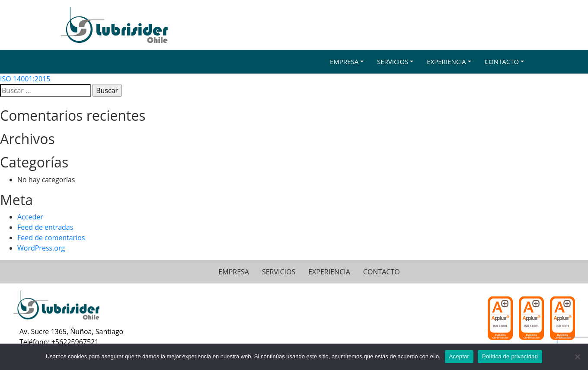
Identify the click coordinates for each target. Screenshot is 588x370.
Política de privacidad (510, 356)
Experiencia (446, 61)
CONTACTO (382, 272)
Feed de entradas (45, 227)
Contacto (502, 61)
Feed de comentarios (51, 238)
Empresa (344, 61)
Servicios (393, 61)
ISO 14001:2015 (25, 79)
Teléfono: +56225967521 (59, 342)
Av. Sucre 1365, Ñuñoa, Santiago (71, 331)
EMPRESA (234, 272)
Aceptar (459, 356)
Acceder (30, 217)
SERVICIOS (279, 272)
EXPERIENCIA (329, 272)
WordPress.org (41, 248)
